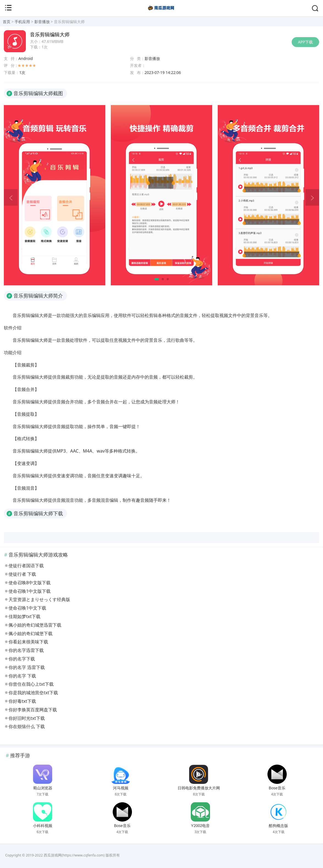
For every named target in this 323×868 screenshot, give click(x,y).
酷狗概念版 (278, 826)
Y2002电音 (200, 826)
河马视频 (121, 788)
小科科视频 (43, 826)
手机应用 (22, 22)
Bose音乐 (277, 788)
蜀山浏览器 (43, 788)
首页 (7, 22)
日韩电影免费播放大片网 (199, 788)
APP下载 (305, 42)
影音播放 (42, 22)
